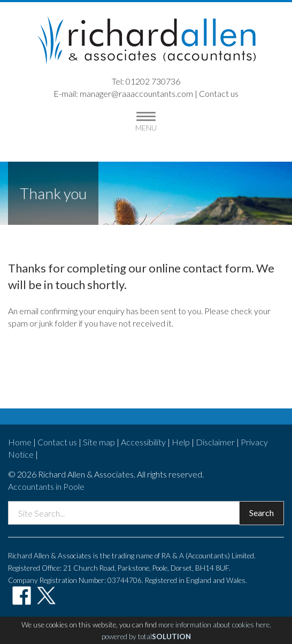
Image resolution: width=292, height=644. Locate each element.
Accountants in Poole (46, 486)
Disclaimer (215, 442)
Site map (99, 442)
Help (181, 442)
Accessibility (143, 442)
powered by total (146, 637)
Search (262, 513)
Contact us (219, 93)
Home (20, 442)
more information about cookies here (214, 625)
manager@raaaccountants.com (136, 93)
